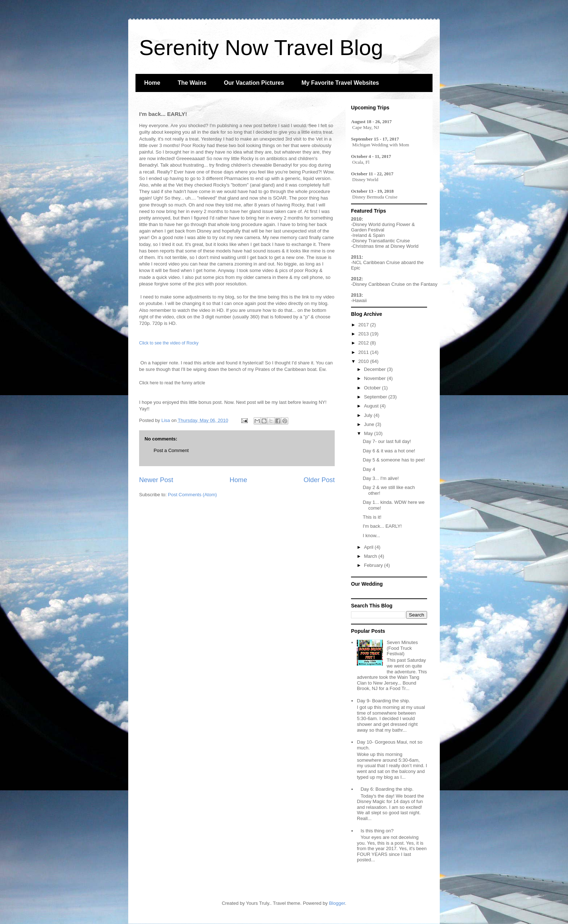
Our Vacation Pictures (254, 83)
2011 (364, 352)
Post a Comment (171, 450)
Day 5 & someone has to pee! (394, 460)
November (376, 378)
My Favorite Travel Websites (340, 83)
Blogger (337, 903)
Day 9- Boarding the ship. (383, 701)
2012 (364, 343)
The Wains (192, 83)
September (376, 397)
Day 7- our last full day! (387, 441)
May (369, 433)
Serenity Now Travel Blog (261, 48)
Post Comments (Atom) (193, 495)
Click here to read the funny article (172, 383)
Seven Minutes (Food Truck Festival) (402, 648)
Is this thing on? (377, 831)
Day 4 (369, 469)
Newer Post (156, 480)
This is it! (372, 517)
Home (152, 83)
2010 (364, 361)
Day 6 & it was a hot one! (389, 451)
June (370, 424)
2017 (364, 325)
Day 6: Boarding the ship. (387, 789)
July (369, 415)
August (372, 406)
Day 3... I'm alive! (381, 478)
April (369, 547)
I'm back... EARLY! (382, 526)
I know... (371, 536)
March (371, 556)
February (374, 565)
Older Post (319, 480)
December (376, 369)
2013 (364, 334)
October (373, 388)
